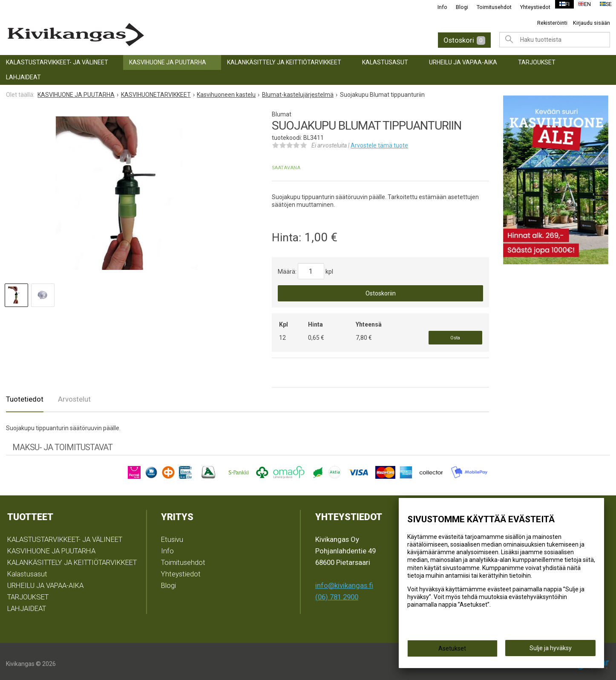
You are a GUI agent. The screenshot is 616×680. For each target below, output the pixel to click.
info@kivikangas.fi (344, 581)
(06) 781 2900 (337, 592)
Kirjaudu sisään (592, 23)
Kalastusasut (385, 62)
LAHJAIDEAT (23, 77)
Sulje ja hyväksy (551, 651)
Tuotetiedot (25, 395)
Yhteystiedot (530, 7)
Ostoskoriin (381, 293)
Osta (455, 335)
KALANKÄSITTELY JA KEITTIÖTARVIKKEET (284, 62)
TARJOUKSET (537, 62)
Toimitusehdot (489, 7)
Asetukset (452, 651)
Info (437, 7)
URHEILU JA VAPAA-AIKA (463, 62)
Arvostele (379, 145)
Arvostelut (74, 395)
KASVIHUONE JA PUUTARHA (168, 62)
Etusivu (172, 535)
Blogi (457, 7)
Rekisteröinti (552, 23)
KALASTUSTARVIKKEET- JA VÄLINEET (57, 62)
